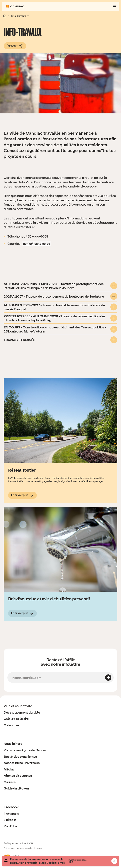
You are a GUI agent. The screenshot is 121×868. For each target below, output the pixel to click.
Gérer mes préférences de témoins (23, 848)
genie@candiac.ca (36, 243)
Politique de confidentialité (18, 843)
